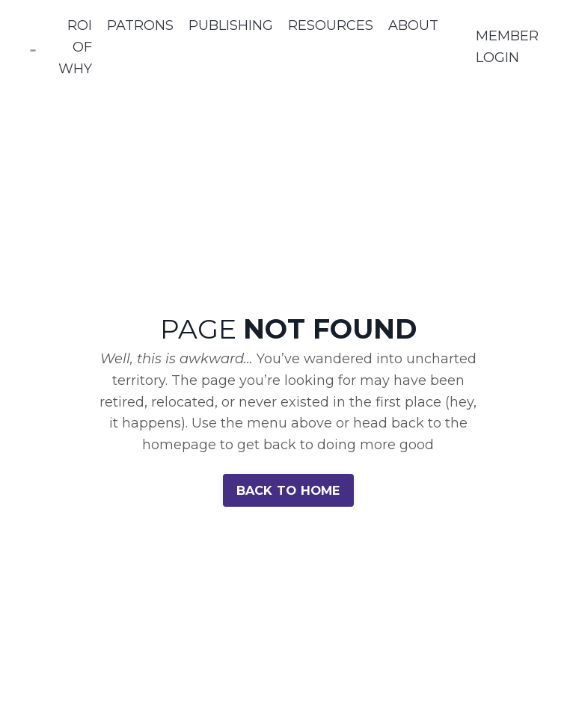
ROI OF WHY (75, 47)
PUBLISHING (231, 25)
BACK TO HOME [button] (288, 490)
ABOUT (413, 25)
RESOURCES (331, 25)
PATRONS (140, 25)
